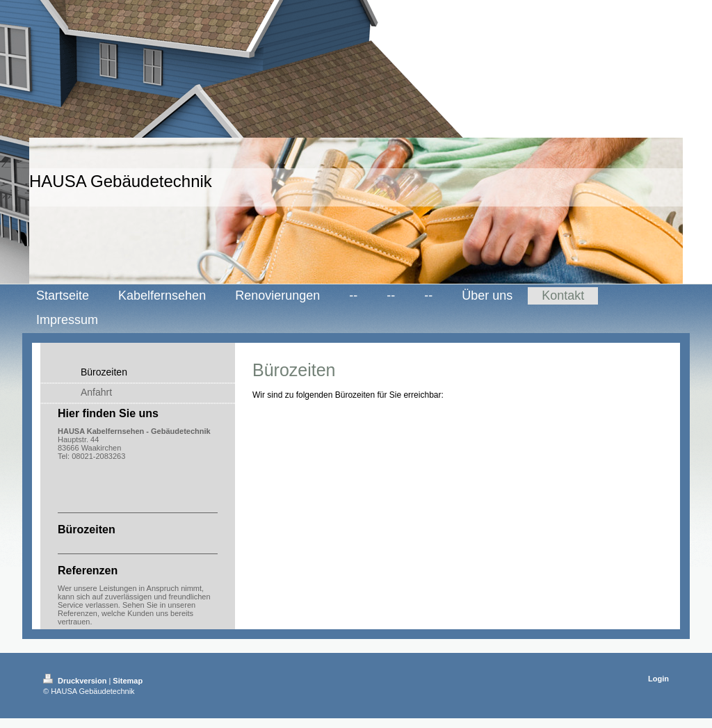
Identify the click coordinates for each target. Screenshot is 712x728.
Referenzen (78, 613)
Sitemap (128, 681)
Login (658, 679)
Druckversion (76, 681)
